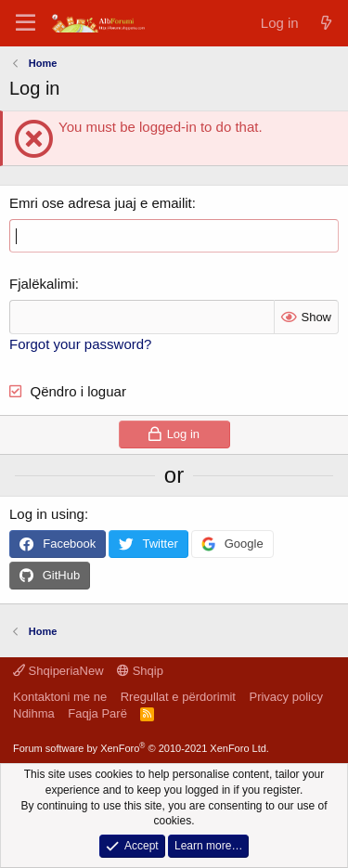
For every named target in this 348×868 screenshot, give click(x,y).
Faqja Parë (97, 713)
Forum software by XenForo (141, 748)
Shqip (140, 671)
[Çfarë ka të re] (326, 23)
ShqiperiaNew (58, 671)
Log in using (47, 514)
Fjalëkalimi (42, 284)
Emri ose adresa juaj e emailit (101, 203)
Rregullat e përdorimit (178, 697)
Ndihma (34, 713)
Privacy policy (285, 697)
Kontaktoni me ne (60, 697)
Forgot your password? (80, 344)
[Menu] (26, 23)
